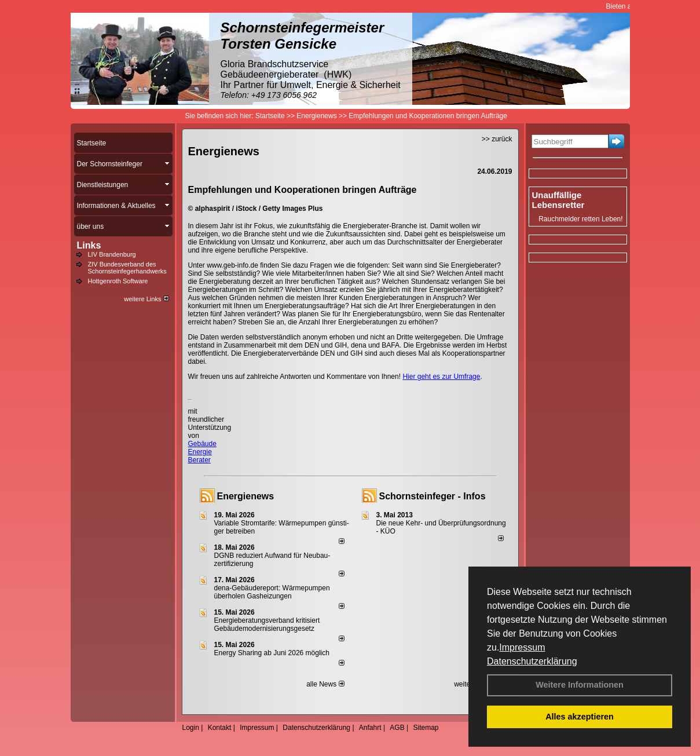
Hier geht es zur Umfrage (441, 377)
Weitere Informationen (580, 685)
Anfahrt (370, 728)
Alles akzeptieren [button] (580, 717)
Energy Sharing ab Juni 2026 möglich (272, 653)
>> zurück (497, 139)
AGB (397, 728)
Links (89, 245)
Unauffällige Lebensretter (558, 200)
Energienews (246, 496)
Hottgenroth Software (118, 281)
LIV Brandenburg (112, 254)
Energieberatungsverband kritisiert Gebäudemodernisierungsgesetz (267, 624)
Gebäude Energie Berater (202, 452)
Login (191, 728)
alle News (325, 684)
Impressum (522, 647)
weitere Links (146, 299)
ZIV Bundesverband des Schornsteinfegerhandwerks (127, 268)
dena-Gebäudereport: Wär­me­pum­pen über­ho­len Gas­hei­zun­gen (272, 592)
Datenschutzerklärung (532, 661)
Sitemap (426, 728)
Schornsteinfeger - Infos (433, 496)
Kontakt (220, 728)
